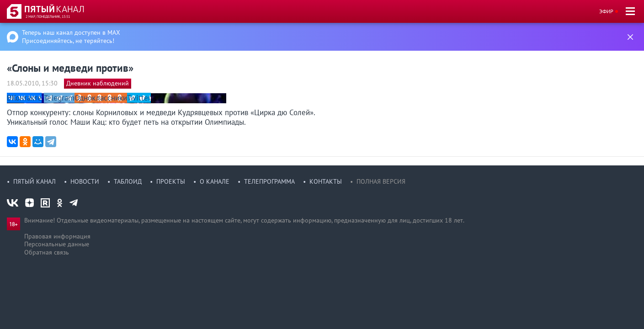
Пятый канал (35, 181)
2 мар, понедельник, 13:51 (48, 16)
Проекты (171, 181)
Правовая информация (57, 236)
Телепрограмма (269, 181)
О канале (215, 181)
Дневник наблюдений (98, 83)
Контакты (326, 181)
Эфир (606, 11)
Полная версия (381, 181)
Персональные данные (57, 244)
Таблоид (128, 181)
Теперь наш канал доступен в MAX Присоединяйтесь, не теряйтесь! (71, 37)
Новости (85, 181)
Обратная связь (47, 252)
